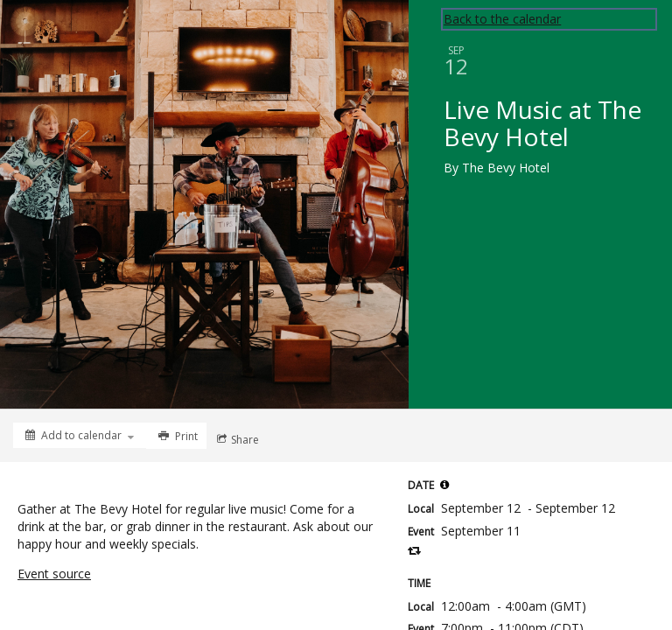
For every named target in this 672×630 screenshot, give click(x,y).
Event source (54, 574)
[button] (444, 485)
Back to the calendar (502, 19)
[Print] (176, 436)
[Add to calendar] (80, 435)
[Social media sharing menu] (236, 439)
